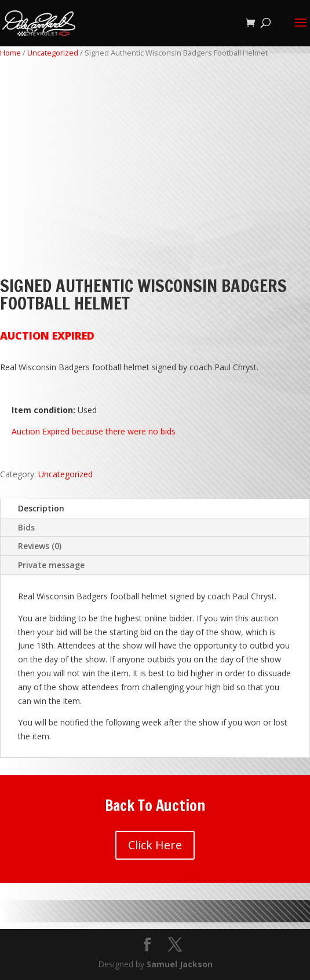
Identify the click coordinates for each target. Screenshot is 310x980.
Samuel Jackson (180, 964)
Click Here (155, 845)
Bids (26, 527)
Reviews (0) (40, 546)
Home (10, 53)
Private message (51, 565)
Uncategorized (53, 53)
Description (41, 508)
